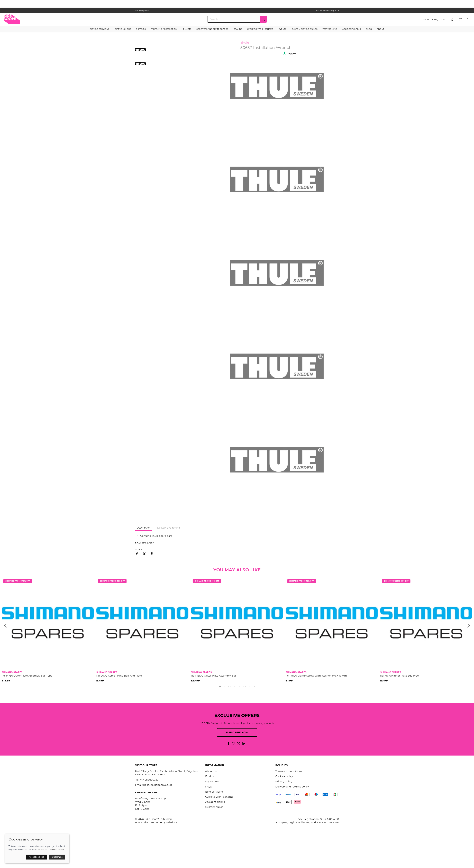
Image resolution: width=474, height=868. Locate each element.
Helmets (186, 29)
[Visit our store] (452, 20)
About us (211, 771)
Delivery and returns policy (292, 787)
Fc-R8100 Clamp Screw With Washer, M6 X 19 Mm (316, 676)
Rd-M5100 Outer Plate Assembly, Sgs (214, 676)
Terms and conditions (289, 771)
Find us (210, 776)
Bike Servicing (214, 792)
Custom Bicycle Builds (304, 29)
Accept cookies (36, 857)
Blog (369, 29)
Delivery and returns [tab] (169, 528)
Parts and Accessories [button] (164, 29)
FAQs (208, 787)
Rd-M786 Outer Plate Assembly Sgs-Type (27, 676)
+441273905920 (149, 780)
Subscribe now (237, 732)
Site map (166, 819)
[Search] (237, 19)
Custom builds (214, 807)
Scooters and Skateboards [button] (212, 29)
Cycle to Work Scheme (260, 29)
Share (139, 549)
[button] (460, 20)
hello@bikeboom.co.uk (158, 785)
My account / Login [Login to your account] (434, 20)
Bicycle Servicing (100, 29)
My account (212, 782)
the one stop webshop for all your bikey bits (237, 10)
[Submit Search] (263, 19)
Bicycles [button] (141, 29)
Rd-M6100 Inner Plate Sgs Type (400, 676)
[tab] (216, 687)
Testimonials (330, 29)
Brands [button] (238, 29)
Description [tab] (144, 528)
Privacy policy (284, 782)
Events (282, 29)
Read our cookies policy (51, 849)
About (381, 29)
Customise (57, 857)
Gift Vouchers (123, 29)
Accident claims (215, 802)
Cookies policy (284, 776)
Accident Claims (352, 29)
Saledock (172, 822)
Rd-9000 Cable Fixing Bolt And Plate (119, 676)
